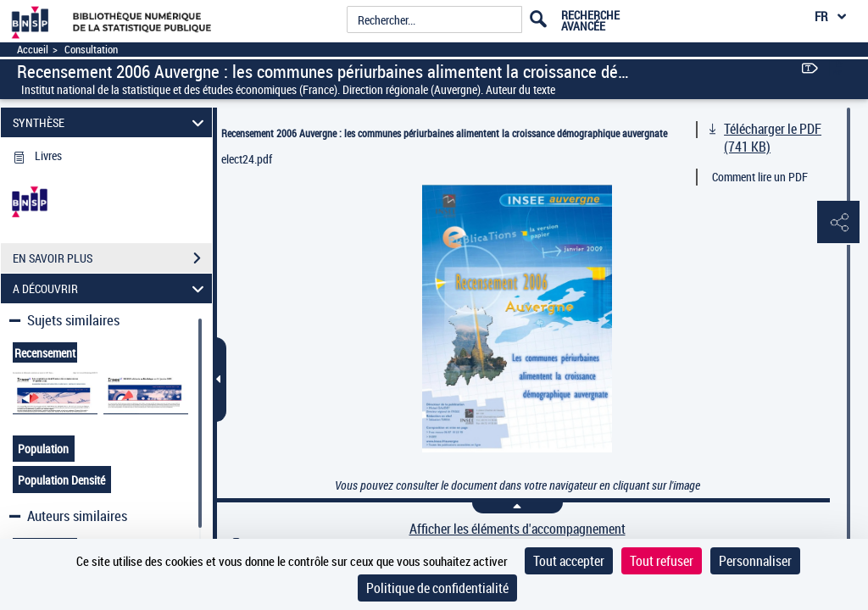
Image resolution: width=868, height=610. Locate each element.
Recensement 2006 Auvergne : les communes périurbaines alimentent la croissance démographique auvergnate (444, 133)
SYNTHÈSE (111, 122)
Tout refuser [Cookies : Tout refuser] (662, 561)
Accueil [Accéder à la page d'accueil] (33, 50)
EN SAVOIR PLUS (112, 258)
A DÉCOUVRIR (111, 288)
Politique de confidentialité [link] (437, 588)
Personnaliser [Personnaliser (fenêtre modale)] (755, 561)
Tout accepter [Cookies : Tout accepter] (569, 561)
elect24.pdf (247, 159)
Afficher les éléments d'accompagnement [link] (517, 529)
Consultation (91, 50)
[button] (838, 223)
